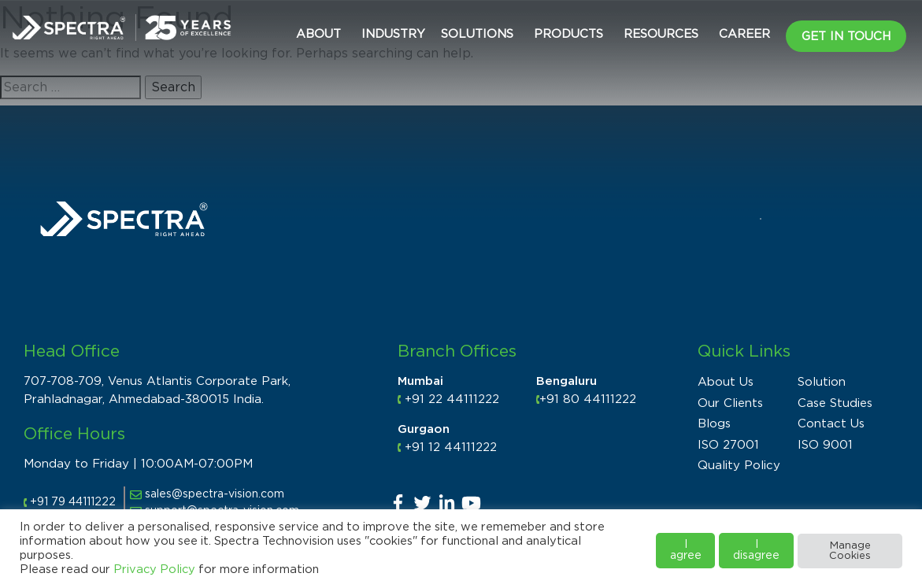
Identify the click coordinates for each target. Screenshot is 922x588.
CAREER (744, 34)
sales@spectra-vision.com (207, 494)
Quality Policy (739, 466)
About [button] (318, 34)
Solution (822, 382)
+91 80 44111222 (588, 399)
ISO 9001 (825, 445)
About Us (726, 382)
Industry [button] (393, 34)
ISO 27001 (728, 445)
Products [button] (568, 34)
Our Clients (730, 403)
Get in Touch (846, 37)
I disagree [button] (756, 550)
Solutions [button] (477, 34)
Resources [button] (661, 34)
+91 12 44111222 (451, 447)
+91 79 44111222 (73, 502)
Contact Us (831, 424)
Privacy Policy (154, 570)
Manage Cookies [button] (850, 551)
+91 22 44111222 (452, 399)
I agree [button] (686, 550)
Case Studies (835, 403)
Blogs (714, 424)
